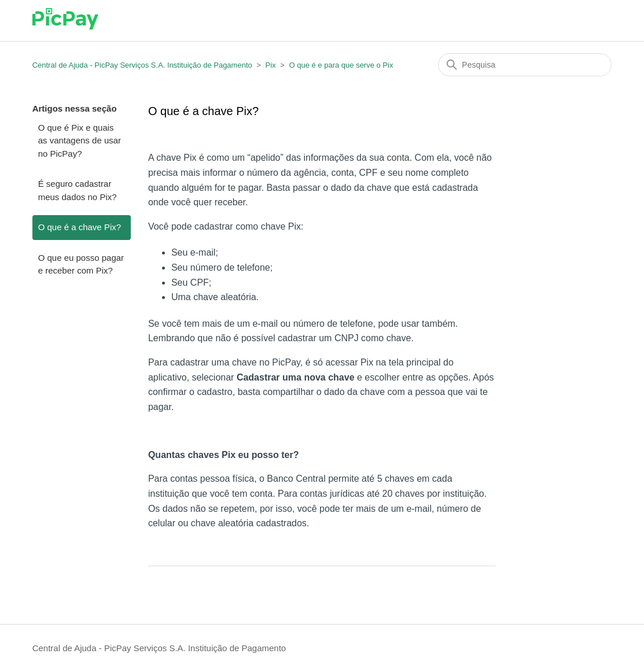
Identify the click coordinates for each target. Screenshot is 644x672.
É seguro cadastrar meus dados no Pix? (78, 190)
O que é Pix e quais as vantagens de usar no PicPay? (80, 141)
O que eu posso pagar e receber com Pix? (81, 264)
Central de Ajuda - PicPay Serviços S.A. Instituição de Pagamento (142, 65)
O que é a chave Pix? (80, 227)
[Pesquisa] (525, 65)
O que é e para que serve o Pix (341, 65)
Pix (271, 65)
